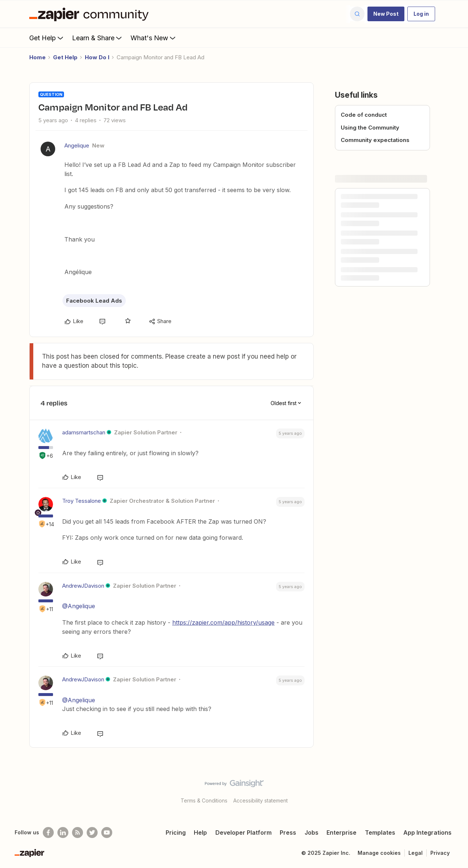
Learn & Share (98, 38)
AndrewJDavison (83, 586)
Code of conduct (364, 115)
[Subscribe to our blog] (78, 833)
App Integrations (427, 833)
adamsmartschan (84, 432)
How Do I (97, 57)
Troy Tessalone (82, 501)
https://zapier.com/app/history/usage (223, 622)
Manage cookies (379, 853)
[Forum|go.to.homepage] (91, 14)
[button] (386, 14)
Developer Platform (244, 833)
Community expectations (375, 140)
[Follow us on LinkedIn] (63, 833)
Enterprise (341, 833)
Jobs (312, 833)
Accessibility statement (261, 800)
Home (37, 57)
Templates (380, 833)
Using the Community (370, 128)
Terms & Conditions (204, 800)
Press (288, 833)
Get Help (47, 38)
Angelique (77, 145)
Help (200, 833)
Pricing (176, 833)
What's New (154, 38)
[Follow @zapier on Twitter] (92, 833)
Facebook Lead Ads (94, 301)
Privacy (440, 853)
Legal (416, 853)
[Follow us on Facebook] (48, 833)
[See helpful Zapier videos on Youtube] (107, 833)
